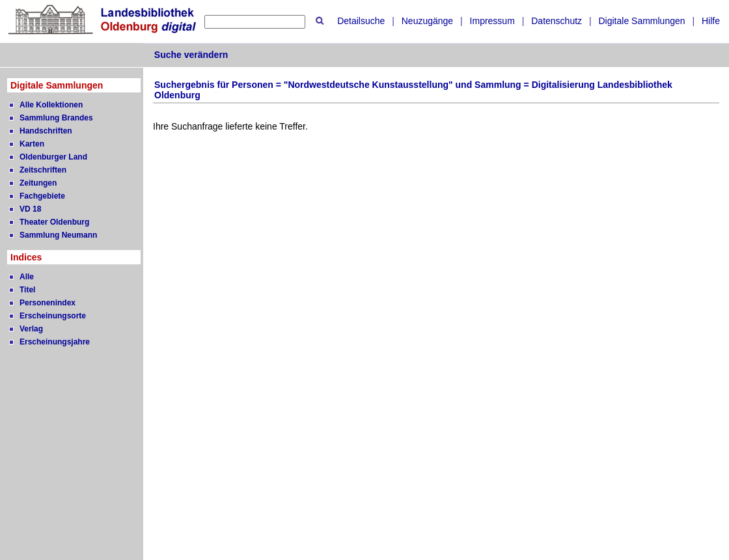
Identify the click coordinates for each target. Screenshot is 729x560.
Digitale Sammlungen (641, 21)
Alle (27, 277)
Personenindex (48, 303)
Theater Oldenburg (54, 222)
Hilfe (711, 21)
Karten (32, 144)
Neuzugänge (427, 21)
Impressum (492, 21)
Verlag (31, 329)
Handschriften (46, 131)
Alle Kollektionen (51, 105)
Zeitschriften (43, 170)
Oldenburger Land (53, 157)
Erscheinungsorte (53, 316)
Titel (27, 290)
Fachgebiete (42, 196)
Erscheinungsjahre (55, 342)
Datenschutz (557, 21)
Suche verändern (191, 55)
